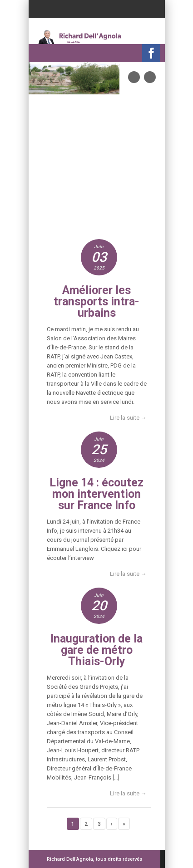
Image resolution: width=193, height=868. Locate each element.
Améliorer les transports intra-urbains (96, 302)
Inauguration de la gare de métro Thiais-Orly (96, 650)
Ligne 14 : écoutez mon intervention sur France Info (96, 494)
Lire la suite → (128, 418)
